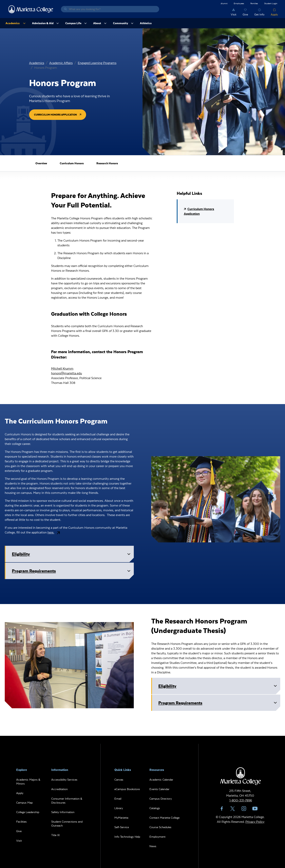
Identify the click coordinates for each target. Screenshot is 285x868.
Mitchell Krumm (62, 368)
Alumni (224, 3)
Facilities (21, 822)
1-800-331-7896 (241, 800)
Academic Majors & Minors (28, 781)
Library (119, 808)
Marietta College (31, 9)
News (153, 846)
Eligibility (72, 555)
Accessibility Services (64, 780)
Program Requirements (72, 572)
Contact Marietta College (164, 818)
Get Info (259, 14)
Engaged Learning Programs (97, 63)
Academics (37, 63)
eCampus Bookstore (127, 789)
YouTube (255, 809)
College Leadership (28, 812)
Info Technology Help (127, 837)
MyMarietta (121, 818)
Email (118, 799)
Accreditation (59, 789)
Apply (274, 14)
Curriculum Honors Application (55, 115)
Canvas (119, 780)
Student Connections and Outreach (67, 824)
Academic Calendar (161, 780)
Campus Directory (161, 799)
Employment (157, 837)
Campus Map (24, 803)
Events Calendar (159, 789)
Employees (239, 3)
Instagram (244, 809)
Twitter (233, 809)
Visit (234, 14)
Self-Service (122, 827)
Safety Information (63, 812)
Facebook (222, 809)
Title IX (55, 835)
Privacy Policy (255, 822)
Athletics (146, 23)
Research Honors (107, 163)
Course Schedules (160, 827)
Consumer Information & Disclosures (67, 801)
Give (245, 14)
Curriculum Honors (72, 163)
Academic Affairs (61, 63)
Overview (41, 163)
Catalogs (155, 808)
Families (254, 3)
